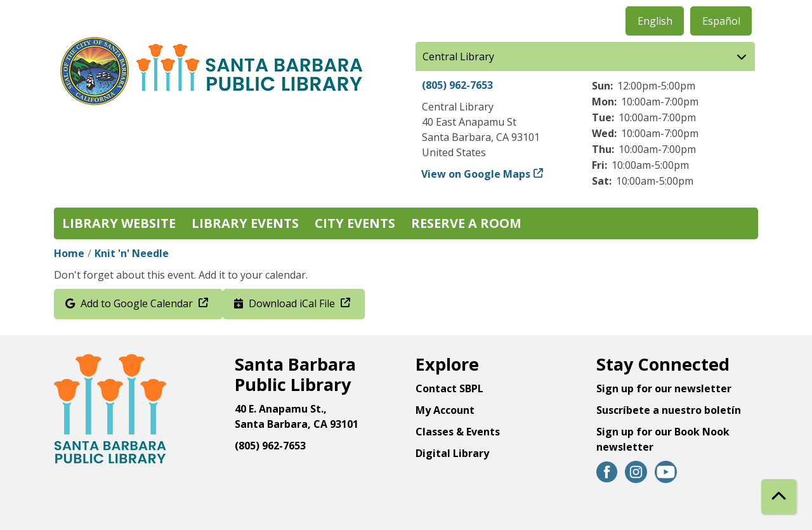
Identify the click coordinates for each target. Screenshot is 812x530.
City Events (355, 223)
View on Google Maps (476, 174)
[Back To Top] (779, 497)
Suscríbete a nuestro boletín (669, 410)
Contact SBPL (449, 388)
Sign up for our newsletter (664, 388)
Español (721, 21)
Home (69, 253)
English (655, 21)
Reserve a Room (466, 223)
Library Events (245, 223)
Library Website (119, 223)
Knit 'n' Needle (132, 253)
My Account (445, 410)
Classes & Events (458, 432)
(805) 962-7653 (457, 85)
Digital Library (452, 453)
